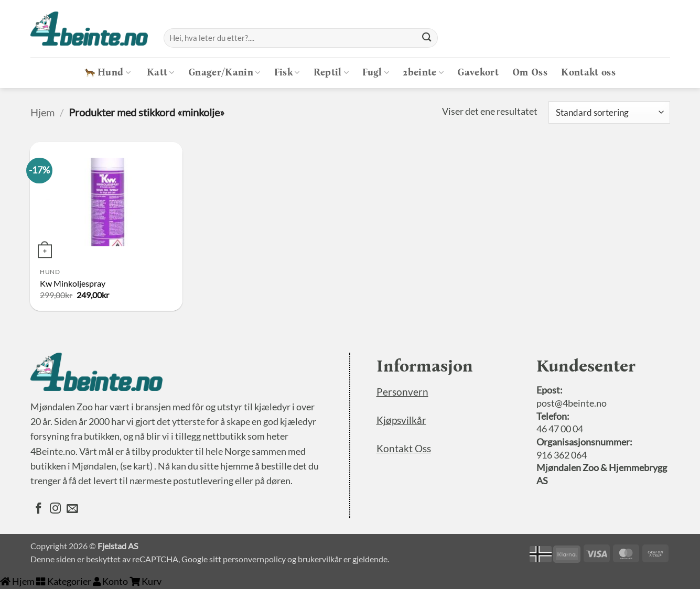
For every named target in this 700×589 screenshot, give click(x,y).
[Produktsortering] (609, 112)
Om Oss (530, 73)
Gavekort (478, 73)
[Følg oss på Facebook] (39, 509)
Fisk (287, 73)
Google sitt (201, 559)
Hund (107, 73)
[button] (662, 38)
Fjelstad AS (118, 546)
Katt (161, 73)
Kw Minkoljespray (73, 283)
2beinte (423, 73)
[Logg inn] (638, 38)
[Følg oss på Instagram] (55, 509)
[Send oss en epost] (72, 509)
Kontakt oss (588, 73)
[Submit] (426, 38)
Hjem (42, 112)
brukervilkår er (324, 559)
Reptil (331, 73)
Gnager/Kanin (224, 73)
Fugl (376, 73)
